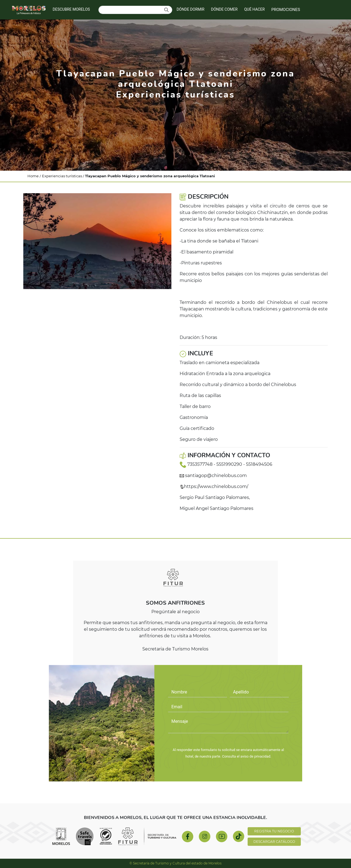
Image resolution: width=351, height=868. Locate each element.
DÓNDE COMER (224, 9)
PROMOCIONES (286, 10)
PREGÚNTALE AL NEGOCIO (228, 742)
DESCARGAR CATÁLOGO (274, 842)
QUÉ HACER (254, 9)
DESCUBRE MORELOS (71, 9)
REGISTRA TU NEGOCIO (274, 831)
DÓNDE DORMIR (191, 9)
